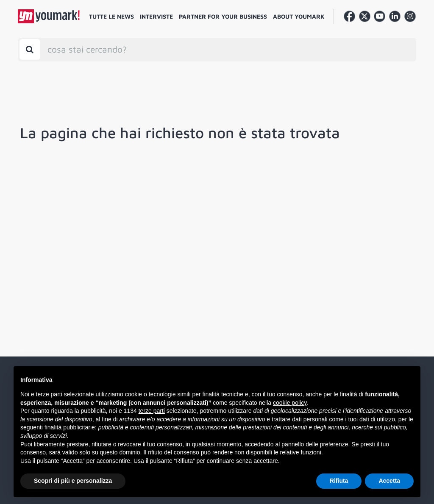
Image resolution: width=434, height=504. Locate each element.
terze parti (152, 411)
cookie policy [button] (290, 403)
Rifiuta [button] (339, 481)
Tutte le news (111, 16)
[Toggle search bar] (30, 49)
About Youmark (299, 16)
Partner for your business (223, 16)
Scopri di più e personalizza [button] (73, 481)
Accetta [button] (389, 481)
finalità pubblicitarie (70, 427)
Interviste (156, 16)
